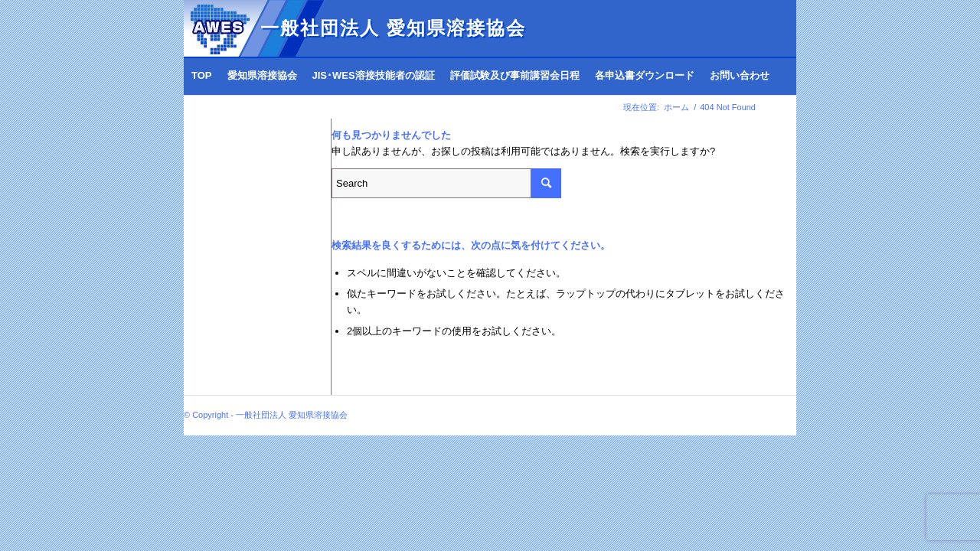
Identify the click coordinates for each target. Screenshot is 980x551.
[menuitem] (202, 76)
